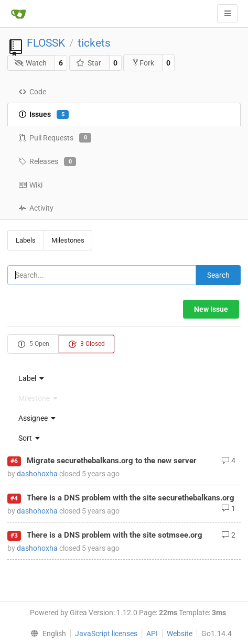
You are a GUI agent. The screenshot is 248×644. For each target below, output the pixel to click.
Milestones (68, 240)
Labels (26, 240)
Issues (44, 115)
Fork (143, 63)
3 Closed (87, 344)
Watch (31, 63)
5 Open (33, 344)
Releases (47, 162)
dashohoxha (37, 474)
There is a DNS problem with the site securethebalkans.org (131, 498)
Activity (36, 208)
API (152, 634)
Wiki (30, 185)
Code (32, 92)
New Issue (211, 309)
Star (88, 63)
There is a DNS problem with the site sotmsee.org (115, 535)
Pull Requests (55, 138)
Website (180, 634)
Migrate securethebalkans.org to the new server (112, 461)
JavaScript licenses (106, 634)
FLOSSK (46, 43)
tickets (94, 43)
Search (218, 275)
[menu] (124, 378)
